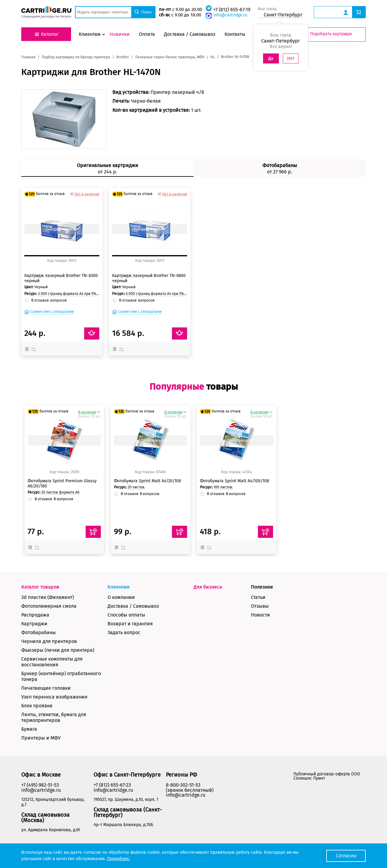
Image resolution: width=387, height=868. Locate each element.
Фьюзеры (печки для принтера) (58, 650)
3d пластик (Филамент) (48, 597)
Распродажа (35, 615)
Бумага (29, 729)
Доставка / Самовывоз (133, 606)
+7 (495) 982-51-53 (40, 785)
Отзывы (260, 606)
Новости (260, 615)
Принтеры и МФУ (41, 738)
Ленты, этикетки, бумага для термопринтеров (54, 717)
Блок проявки (37, 706)
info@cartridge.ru (230, 15)
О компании (121, 597)
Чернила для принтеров (49, 641)
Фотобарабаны (39, 632)
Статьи (258, 597)
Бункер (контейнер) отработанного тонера (61, 676)
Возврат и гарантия (130, 624)
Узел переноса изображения (54, 697)
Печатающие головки (46, 688)
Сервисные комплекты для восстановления (52, 662)
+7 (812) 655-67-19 (232, 10)
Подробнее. (118, 859)
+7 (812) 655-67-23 (112, 785)
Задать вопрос (124, 632)
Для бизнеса (208, 587)
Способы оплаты (126, 615)
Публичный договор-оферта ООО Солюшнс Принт (327, 776)
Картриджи (34, 624)
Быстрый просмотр (62, 229)
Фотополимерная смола (49, 606)
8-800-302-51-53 (183, 785)
